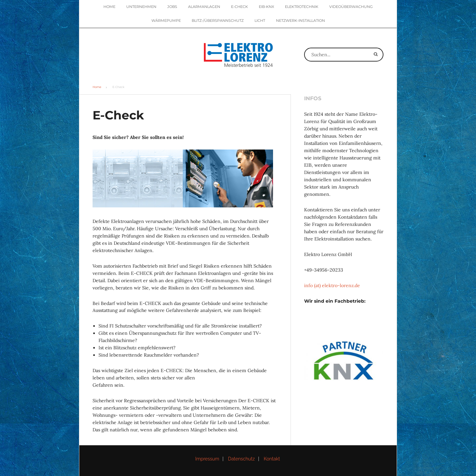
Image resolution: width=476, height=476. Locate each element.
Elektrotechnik (302, 7)
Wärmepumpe (166, 21)
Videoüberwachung (351, 7)
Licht (260, 21)
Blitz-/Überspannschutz (218, 21)
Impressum (207, 459)
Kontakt (272, 459)
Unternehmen (141, 7)
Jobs (172, 7)
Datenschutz (241, 459)
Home (109, 7)
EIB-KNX (266, 7)
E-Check (239, 7)
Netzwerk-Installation (300, 21)
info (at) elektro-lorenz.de (332, 285)
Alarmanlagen (204, 7)
